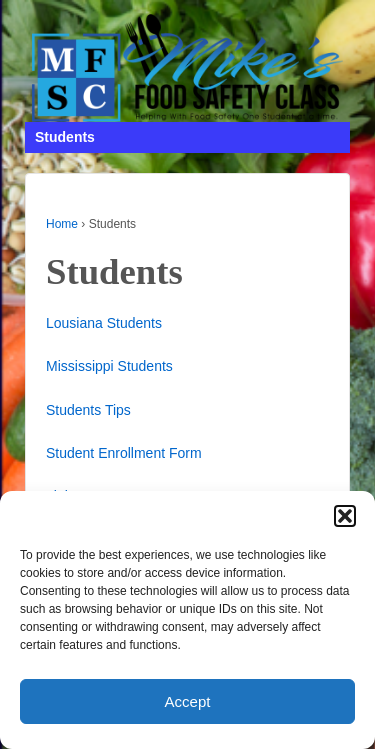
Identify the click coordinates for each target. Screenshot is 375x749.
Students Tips (88, 410)
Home (62, 224)
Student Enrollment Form (124, 453)
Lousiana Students (104, 323)
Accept (188, 701)
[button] (345, 516)
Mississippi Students (109, 366)
